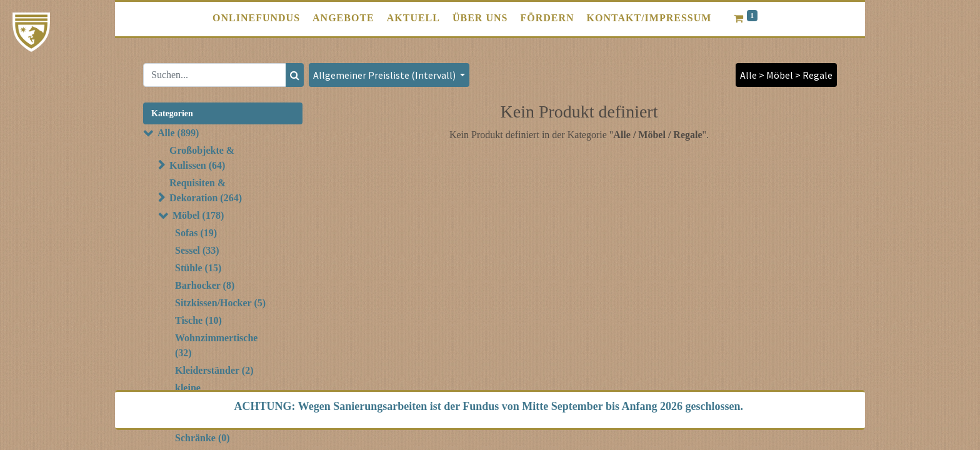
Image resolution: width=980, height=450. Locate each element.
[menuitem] (256, 18)
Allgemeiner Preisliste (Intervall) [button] (385, 75)
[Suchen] (295, 75)
